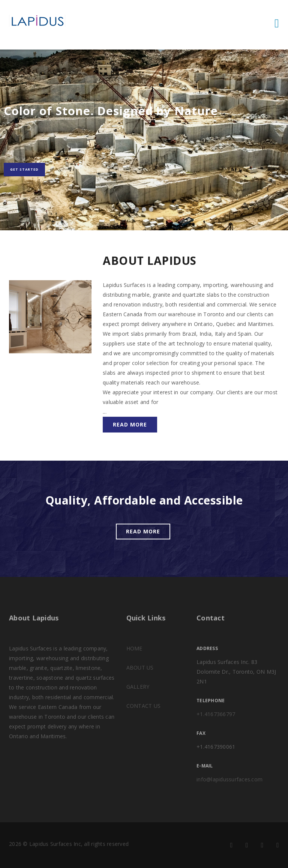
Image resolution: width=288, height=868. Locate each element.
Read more (130, 424)
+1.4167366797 (216, 714)
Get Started (24, 169)
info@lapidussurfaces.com (229, 779)
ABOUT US (140, 668)
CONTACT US (144, 706)
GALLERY (138, 687)
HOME (134, 648)
